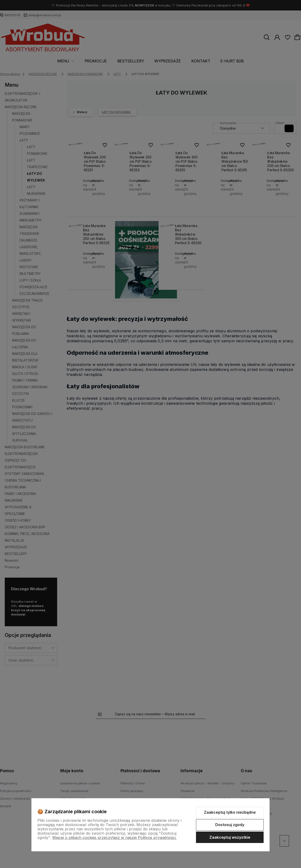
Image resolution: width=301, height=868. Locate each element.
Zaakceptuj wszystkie (230, 837)
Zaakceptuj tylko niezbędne (230, 812)
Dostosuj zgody (230, 825)
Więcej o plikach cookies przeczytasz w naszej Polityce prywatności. (114, 838)
